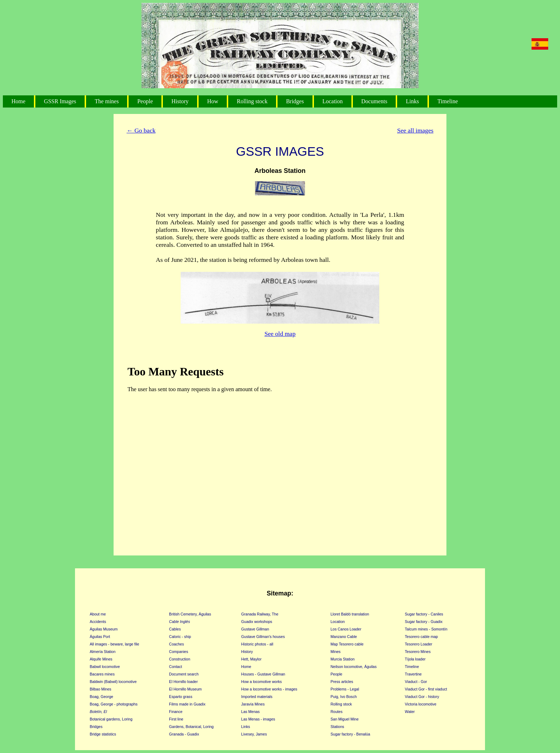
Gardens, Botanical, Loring (191, 727)
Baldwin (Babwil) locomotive (113, 682)
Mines (336, 652)
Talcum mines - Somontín (426, 629)
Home (18, 101)
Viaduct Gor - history (422, 697)
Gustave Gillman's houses (263, 637)
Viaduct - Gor (416, 682)
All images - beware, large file (114, 644)
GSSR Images (60, 101)
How (213, 101)
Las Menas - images (258, 719)
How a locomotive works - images (269, 689)
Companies (178, 652)
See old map (280, 334)
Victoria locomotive (421, 704)
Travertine (413, 674)
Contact (175, 667)
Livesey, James (254, 734)
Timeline (448, 101)
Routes (337, 712)
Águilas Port (100, 637)
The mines (107, 101)
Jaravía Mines (253, 704)
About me (98, 614)
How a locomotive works (261, 682)
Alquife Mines (101, 659)
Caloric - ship (180, 637)
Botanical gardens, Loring (111, 719)
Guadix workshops (257, 622)
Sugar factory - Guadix (424, 622)
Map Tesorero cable (347, 644)
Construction (179, 659)
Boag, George (101, 697)
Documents (374, 101)
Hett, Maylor (251, 659)
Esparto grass (181, 697)
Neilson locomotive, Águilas (354, 667)
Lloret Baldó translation (350, 614)
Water (410, 712)
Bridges (295, 101)
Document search (184, 674)
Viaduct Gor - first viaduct (426, 689)
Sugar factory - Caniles (424, 614)
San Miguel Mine (345, 719)
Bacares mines (102, 674)
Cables (175, 629)
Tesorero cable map (422, 637)
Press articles (342, 682)
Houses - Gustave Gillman (263, 674)
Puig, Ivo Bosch (344, 697)
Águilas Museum (104, 629)
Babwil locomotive (105, 667)
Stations (337, 727)
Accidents (98, 622)
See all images (415, 130)
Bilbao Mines (100, 689)
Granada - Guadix (184, 734)
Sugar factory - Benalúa (351, 734)
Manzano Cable (344, 637)
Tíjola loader (415, 659)
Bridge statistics (103, 734)
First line (176, 719)
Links (412, 101)
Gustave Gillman (255, 629)
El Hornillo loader (183, 682)
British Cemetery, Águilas (190, 614)
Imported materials (257, 697)
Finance (176, 712)
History (180, 101)
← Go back (141, 130)
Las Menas (250, 712)
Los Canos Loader (346, 629)
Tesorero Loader (419, 644)
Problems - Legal (345, 689)
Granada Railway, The (260, 614)
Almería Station (102, 652)
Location (333, 101)
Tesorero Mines (418, 652)
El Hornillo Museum (185, 689)
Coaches (176, 644)
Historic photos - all (257, 644)
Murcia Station (343, 659)
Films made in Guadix (187, 704)
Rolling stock (252, 101)
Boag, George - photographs (114, 704)
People (145, 101)
